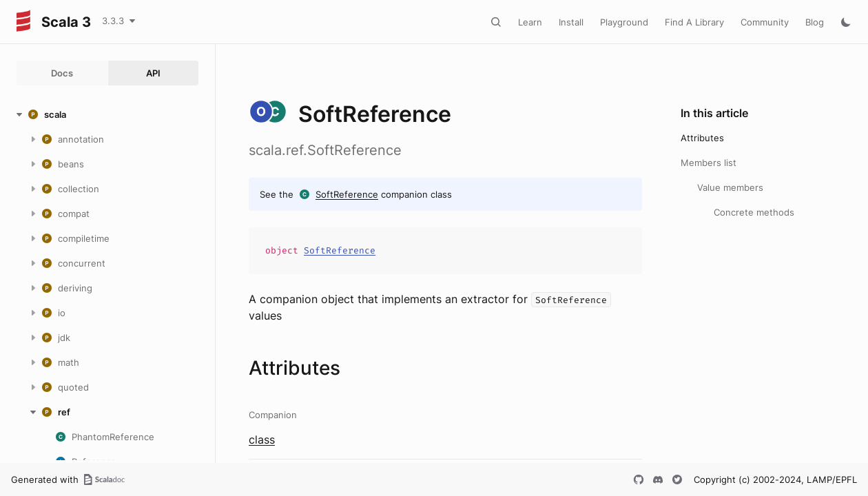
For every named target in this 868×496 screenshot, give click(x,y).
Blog (815, 22)
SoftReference (347, 194)
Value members (730, 187)
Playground (624, 22)
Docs (62, 73)
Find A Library (694, 22)
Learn (530, 22)
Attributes (702, 138)
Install (571, 22)
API (153, 73)
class (262, 440)
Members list (709, 163)
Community (765, 22)
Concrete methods (754, 212)
